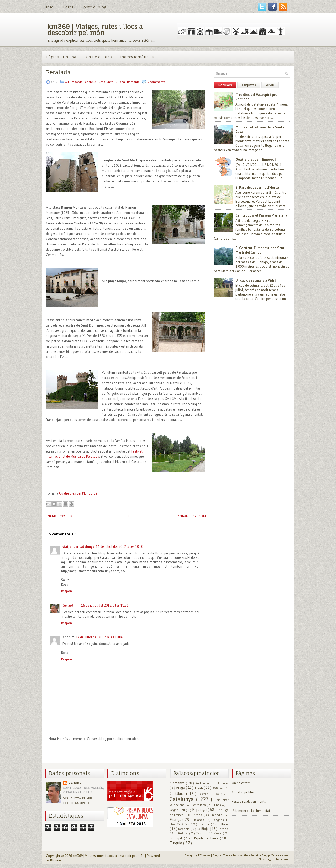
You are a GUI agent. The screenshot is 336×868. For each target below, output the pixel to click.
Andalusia (203, 783)
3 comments (156, 82)
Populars (225, 85)
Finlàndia (216, 815)
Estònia (198, 815)
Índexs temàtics (139, 55)
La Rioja (203, 829)
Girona (121, 82)
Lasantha (243, 855)
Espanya (200, 809)
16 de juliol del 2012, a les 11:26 (105, 605)
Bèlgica (218, 788)
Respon (67, 591)
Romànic (134, 82)
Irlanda (205, 824)
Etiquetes (249, 85)
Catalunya (106, 82)
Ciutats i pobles (243, 792)
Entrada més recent (62, 516)
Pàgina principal (62, 57)
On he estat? (101, 55)
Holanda (199, 820)
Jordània (184, 829)
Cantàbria (178, 794)
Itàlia (225, 824)
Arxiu (270, 85)
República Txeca (207, 838)
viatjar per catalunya (78, 547)
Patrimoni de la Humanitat (251, 811)
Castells (91, 82)
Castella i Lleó (210, 794)
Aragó (181, 788)
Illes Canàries (180, 824)
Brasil (199, 788)
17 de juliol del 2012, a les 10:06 (99, 637)
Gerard (68, 605)
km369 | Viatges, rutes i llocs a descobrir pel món (95, 30)
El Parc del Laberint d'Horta (257, 188)
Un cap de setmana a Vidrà (256, 280)
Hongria (217, 820)
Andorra (223, 783)
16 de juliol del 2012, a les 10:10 (119, 547)
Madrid (201, 833)
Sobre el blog (94, 7)
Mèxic (218, 833)
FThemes (205, 855)
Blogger (56, 860)
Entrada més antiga (192, 516)
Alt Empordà (74, 82)
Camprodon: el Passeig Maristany (261, 215)
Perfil (68, 7)
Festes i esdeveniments (249, 801)
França (176, 819)
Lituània (183, 833)
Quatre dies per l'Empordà (78, 493)
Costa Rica (199, 805)
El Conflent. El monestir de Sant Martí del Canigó (260, 250)
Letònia (224, 829)
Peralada (58, 72)
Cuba (216, 805)
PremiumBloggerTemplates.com (270, 855)
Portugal (177, 838)
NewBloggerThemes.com (274, 859)
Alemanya (178, 783)
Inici (50, 7)
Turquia (176, 843)
